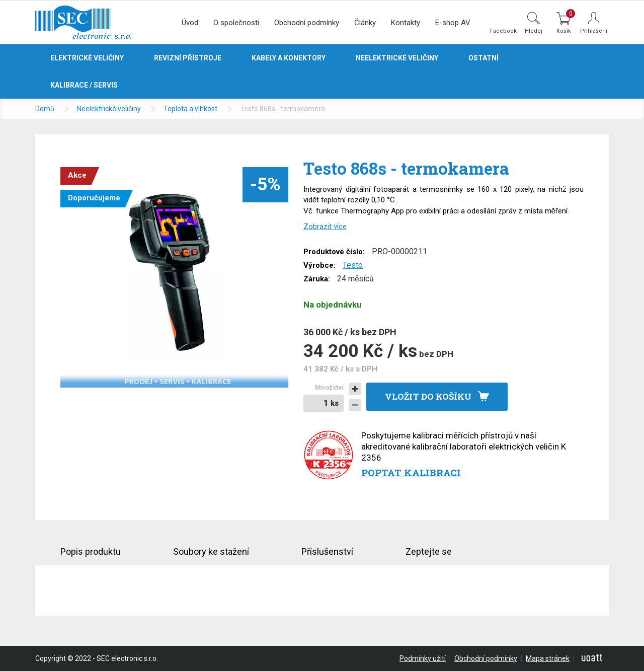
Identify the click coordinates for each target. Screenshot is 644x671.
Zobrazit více (325, 227)
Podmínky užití (423, 658)
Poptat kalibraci (411, 472)
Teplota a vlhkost (190, 109)
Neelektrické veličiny (109, 109)
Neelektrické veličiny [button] (397, 58)
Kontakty (406, 23)
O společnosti (236, 23)
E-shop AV (453, 23)
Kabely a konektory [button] (289, 58)
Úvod (190, 23)
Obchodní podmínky (307, 23)
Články (365, 23)
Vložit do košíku (428, 396)
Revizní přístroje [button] (188, 58)
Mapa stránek (548, 658)
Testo (353, 265)
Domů (45, 109)
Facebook (503, 31)
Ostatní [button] (484, 58)
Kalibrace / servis (84, 85)
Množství (329, 387)
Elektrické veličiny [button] (87, 58)
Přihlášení (594, 31)
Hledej (534, 31)
